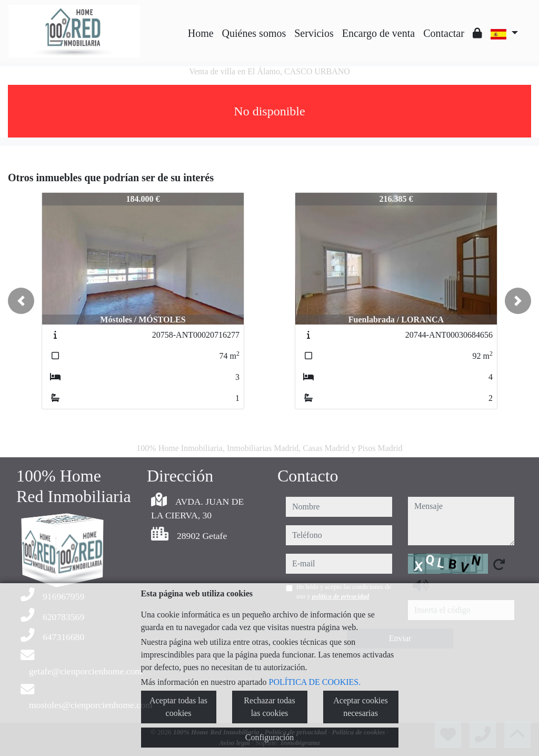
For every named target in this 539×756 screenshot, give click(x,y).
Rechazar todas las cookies (269, 707)
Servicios (314, 33)
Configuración (269, 737)
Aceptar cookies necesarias (361, 707)
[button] (21, 301)
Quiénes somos (254, 33)
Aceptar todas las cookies (178, 707)
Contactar (444, 33)
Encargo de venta (378, 33)
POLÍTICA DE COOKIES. (315, 682)
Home (201, 33)
